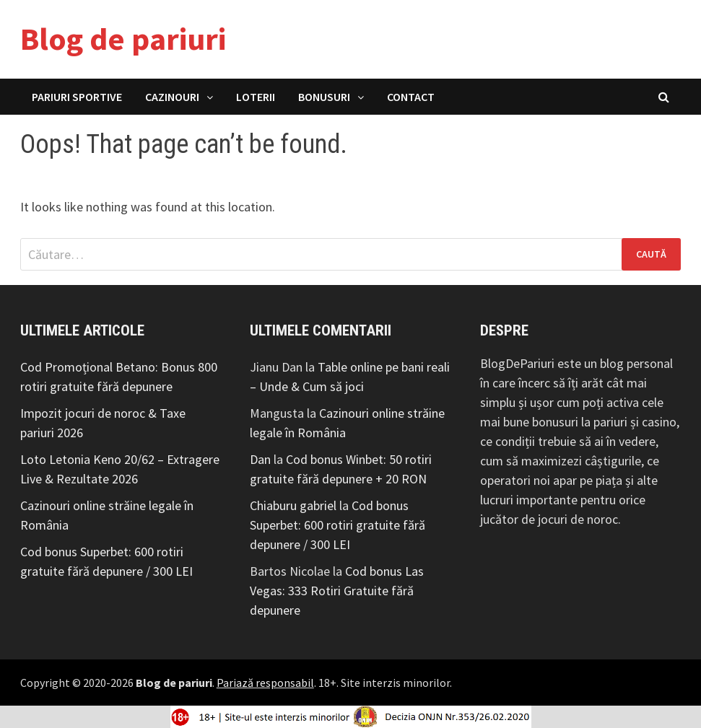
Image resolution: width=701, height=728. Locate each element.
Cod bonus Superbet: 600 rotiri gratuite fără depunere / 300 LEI (338, 525)
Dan (260, 459)
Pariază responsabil (265, 683)
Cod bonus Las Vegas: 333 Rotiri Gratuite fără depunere (337, 591)
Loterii (256, 97)
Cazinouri (172, 97)
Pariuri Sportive (77, 97)
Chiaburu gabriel (293, 505)
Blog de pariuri (123, 39)
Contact (411, 97)
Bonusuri (324, 97)
